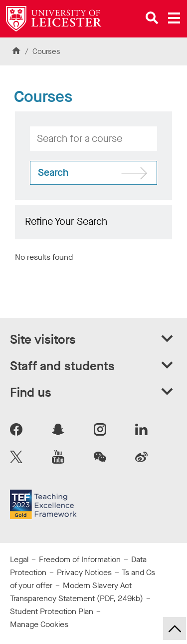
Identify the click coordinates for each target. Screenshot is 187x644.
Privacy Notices (84, 572)
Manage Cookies (39, 624)
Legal (19, 559)
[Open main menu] (174, 18)
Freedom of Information (80, 559)
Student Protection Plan (52, 611)
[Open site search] (152, 18)
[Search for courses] (93, 173)
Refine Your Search (66, 222)
